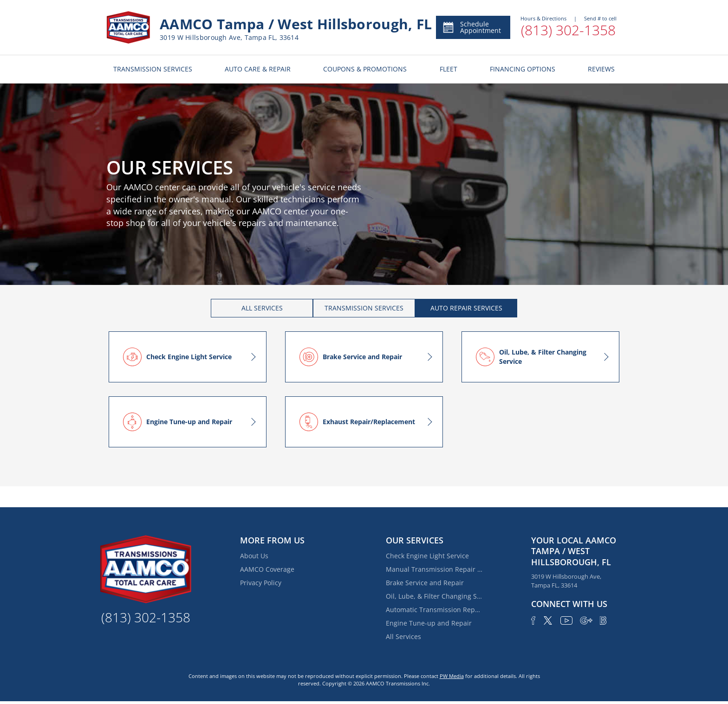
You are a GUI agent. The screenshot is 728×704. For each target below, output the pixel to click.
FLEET (448, 69)
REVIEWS (601, 69)
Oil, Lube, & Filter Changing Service (435, 596)
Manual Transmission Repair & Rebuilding (435, 569)
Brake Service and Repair (425, 583)
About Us (254, 556)
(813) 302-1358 (568, 30)
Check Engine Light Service (427, 556)
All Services (403, 636)
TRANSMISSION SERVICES (153, 69)
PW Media (452, 676)
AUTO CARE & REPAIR (258, 69)
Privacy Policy (261, 583)
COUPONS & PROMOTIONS (365, 69)
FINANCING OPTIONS (523, 69)
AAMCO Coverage (267, 569)
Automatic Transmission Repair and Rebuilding (435, 610)
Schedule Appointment (471, 27)
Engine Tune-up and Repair (429, 623)
